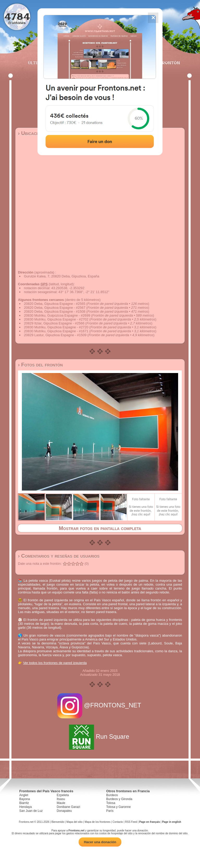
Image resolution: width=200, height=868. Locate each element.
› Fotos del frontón (40, 365)
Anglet (24, 795)
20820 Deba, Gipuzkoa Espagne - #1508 (55, 311)
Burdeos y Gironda (119, 799)
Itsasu (61, 799)
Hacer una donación (100, 842)
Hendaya (26, 807)
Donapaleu (64, 811)
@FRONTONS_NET (100, 705)
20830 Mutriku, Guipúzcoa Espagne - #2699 (57, 315)
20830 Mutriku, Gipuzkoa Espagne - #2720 (56, 327)
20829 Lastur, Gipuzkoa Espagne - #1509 (55, 335)
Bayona (25, 799)
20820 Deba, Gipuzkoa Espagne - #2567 (55, 308)
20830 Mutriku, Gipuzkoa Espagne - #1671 (56, 331)
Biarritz (24, 803)
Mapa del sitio (74, 822)
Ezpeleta (63, 795)
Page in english (171, 822)
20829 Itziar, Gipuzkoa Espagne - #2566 (54, 323)
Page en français (150, 822)
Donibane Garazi (68, 807)
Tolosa (111, 803)
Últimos (37, 63)
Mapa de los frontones (98, 822)
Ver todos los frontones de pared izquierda (55, 663)
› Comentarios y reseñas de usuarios (59, 556)
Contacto (118, 822)
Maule (61, 803)
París (110, 811)
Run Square (100, 736)
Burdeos (112, 795)
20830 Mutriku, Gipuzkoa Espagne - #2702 (56, 319)
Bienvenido (58, 822)
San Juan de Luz (31, 811)
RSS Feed (131, 822)
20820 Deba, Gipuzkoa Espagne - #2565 (55, 304)
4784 (17, 16)
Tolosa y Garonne (118, 807)
